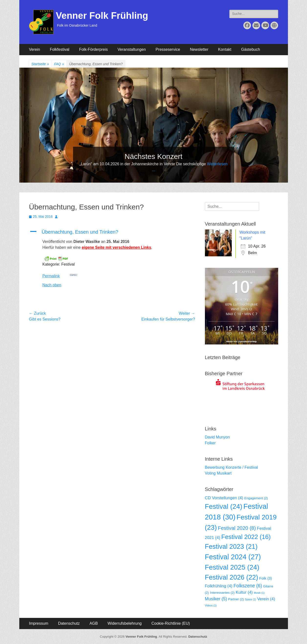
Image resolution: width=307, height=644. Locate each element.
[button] (112, 232)
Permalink (60, 275)
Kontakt (225, 49)
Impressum (39, 623)
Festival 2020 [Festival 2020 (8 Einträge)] (237, 528)
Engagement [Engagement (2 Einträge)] (256, 498)
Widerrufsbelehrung (125, 623)
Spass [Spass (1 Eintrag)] (251, 599)
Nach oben (52, 285)
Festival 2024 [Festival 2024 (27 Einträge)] (233, 557)
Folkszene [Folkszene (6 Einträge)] (248, 586)
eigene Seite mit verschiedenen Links (116, 247)
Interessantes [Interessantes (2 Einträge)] (222, 593)
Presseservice (168, 49)
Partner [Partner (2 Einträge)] (236, 599)
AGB (94, 623)
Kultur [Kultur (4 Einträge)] (244, 592)
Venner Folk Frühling (102, 16)
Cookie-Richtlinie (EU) (171, 623)
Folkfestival (60, 49)
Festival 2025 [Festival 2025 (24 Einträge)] (232, 567)
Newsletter (199, 49)
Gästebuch (250, 49)
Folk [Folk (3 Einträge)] (265, 578)
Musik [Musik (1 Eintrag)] (259, 593)
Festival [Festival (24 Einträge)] (224, 506)
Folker (210, 443)
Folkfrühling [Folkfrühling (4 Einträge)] (219, 586)
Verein (35, 49)
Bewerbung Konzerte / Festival (232, 467)
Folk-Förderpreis (93, 49)
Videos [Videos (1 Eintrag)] (211, 605)
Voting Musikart (218, 473)
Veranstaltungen (132, 49)
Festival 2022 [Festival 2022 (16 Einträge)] (246, 537)
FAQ (59, 64)
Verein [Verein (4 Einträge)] (266, 599)
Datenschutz (69, 623)
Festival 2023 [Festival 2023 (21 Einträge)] (231, 547)
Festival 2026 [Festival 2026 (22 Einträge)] (232, 577)
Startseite (40, 64)
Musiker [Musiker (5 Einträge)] (216, 599)
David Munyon (217, 437)
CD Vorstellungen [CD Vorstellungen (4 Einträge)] (224, 498)
